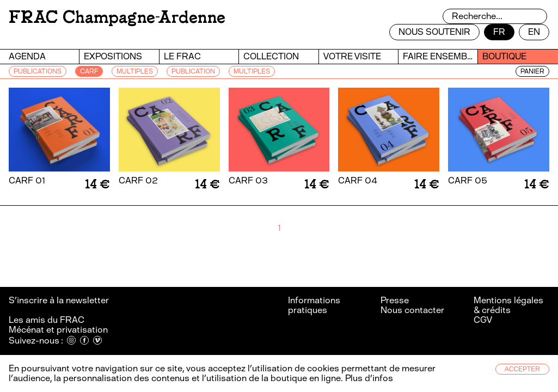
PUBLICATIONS (38, 71)
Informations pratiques (314, 305)
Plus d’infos (368, 378)
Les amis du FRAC (47, 320)
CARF (89, 71)
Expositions (113, 56)
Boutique (504, 56)
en (534, 32)
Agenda (27, 56)
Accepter (522, 369)
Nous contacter (412, 310)
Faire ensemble (440, 56)
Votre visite (352, 56)
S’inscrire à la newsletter (60, 300)
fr (499, 32)
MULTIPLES (135, 71)
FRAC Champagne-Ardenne (117, 17)
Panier (532, 71)
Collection (271, 56)
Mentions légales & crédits (508, 305)
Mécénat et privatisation (58, 330)
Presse (395, 300)
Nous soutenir (434, 32)
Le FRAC (182, 56)
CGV (483, 320)
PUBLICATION (193, 71)
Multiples (252, 71)
